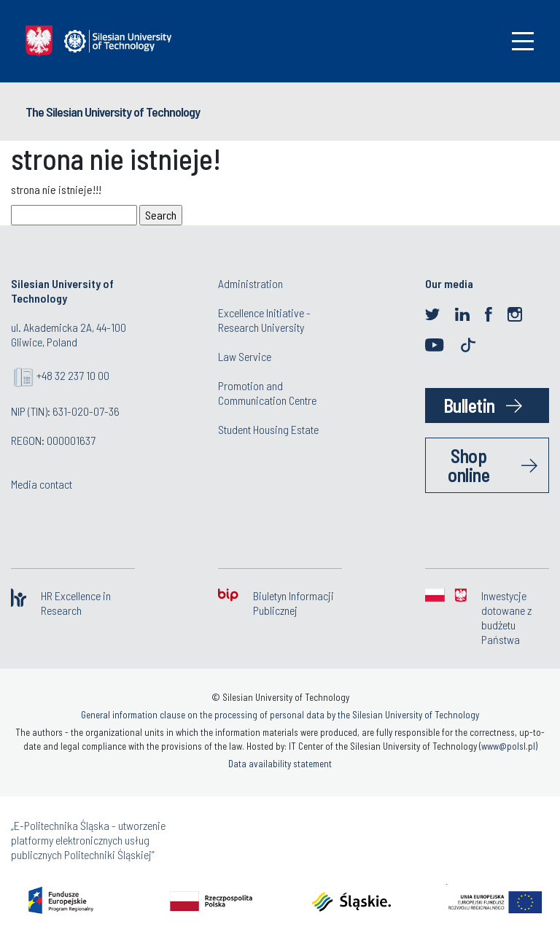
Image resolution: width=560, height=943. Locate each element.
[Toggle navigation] (523, 41)
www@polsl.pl (508, 746)
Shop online (468, 465)
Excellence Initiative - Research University (264, 320)
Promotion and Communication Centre (267, 393)
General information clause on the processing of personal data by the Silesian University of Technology (280, 715)
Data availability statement (280, 764)
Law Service (245, 356)
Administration (250, 283)
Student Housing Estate (268, 429)
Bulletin (469, 405)
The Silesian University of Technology (113, 112)
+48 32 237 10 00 (73, 375)
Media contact (42, 484)
